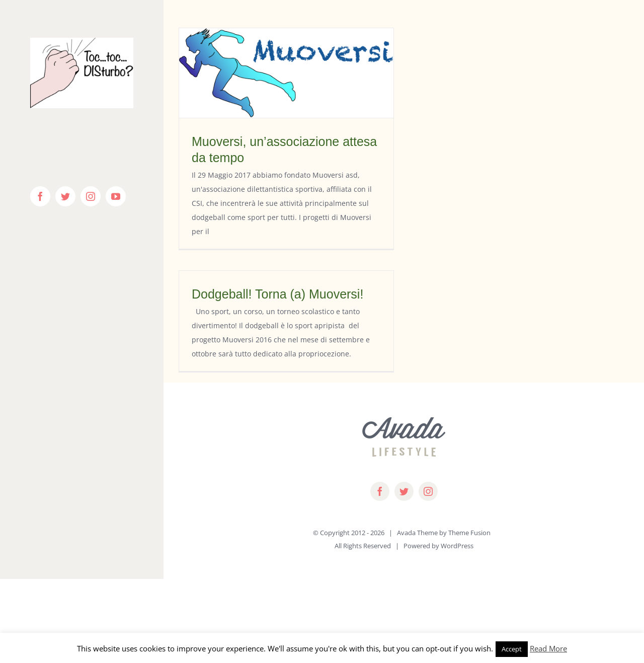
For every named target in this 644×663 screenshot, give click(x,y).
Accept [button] (512, 649)
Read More (548, 648)
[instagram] (428, 491)
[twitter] (404, 491)
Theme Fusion (469, 533)
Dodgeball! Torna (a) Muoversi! (277, 294)
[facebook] (380, 491)
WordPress (457, 546)
